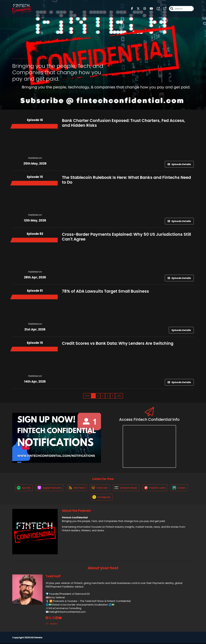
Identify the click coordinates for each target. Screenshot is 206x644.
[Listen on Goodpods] (102, 497)
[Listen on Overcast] (100, 488)
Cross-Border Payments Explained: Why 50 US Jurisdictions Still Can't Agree (126, 237)
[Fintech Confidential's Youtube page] (150, 9)
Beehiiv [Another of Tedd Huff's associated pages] (51, 624)
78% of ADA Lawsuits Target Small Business (105, 291)
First (87, 396)
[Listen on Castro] (180, 488)
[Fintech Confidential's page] (157, 9)
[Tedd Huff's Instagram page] (53, 618)
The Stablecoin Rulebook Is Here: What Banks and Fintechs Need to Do (126, 180)
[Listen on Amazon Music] (126, 488)
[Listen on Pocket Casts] (156, 488)
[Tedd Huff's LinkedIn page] (57, 618)
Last (119, 396)
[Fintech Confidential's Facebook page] (132, 9)
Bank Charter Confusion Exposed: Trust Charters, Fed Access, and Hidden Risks (124, 123)
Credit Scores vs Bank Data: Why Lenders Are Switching (118, 343)
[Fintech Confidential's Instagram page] (143, 9)
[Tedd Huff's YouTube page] (60, 618)
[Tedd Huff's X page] (50, 618)
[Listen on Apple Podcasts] (49, 488)
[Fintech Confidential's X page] (137, 9)
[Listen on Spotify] (23, 488)
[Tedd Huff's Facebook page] (47, 618)
